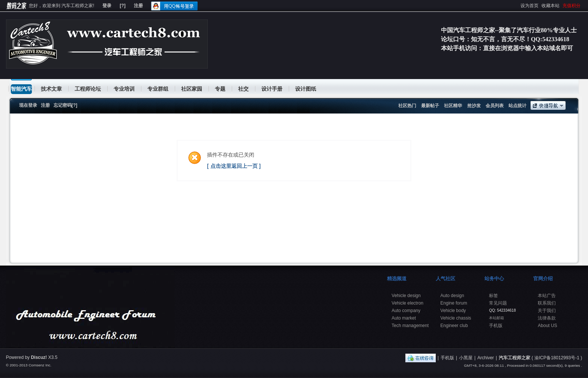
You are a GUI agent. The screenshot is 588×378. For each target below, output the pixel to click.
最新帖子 (430, 106)
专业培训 (124, 89)
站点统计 (517, 106)
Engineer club (454, 326)
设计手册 (272, 89)
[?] (122, 6)
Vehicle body (453, 311)
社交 (243, 89)
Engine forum (454, 303)
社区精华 (453, 106)
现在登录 (28, 105)
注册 (138, 6)
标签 (493, 296)
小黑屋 (466, 358)
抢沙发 (474, 106)
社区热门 (407, 106)
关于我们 (547, 311)
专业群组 (158, 89)
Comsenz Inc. (40, 365)
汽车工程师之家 (514, 358)
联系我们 (547, 303)
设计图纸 (306, 89)
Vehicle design (406, 296)
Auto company (406, 311)
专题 (220, 89)
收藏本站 (550, 6)
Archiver (486, 358)
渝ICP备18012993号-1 (557, 358)
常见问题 (498, 303)
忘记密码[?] (65, 105)
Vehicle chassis (456, 318)
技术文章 (51, 89)
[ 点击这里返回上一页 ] (234, 166)
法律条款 (547, 318)
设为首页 (529, 6)
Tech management (410, 326)
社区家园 (192, 89)
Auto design (452, 296)
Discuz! (39, 357)
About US (547, 326)
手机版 (496, 326)
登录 (107, 6)
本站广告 (547, 296)
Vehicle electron (407, 303)
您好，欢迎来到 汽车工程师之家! (62, 6)
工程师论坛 (88, 89)
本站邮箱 (496, 318)
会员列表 (495, 106)
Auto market (404, 318)
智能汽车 (21, 89)
